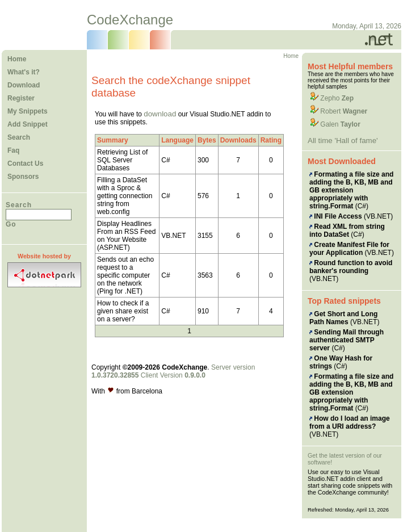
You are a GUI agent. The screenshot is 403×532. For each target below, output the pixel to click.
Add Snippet (28, 124)
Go (11, 224)
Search (19, 137)
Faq (13, 150)
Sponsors (23, 177)
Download (24, 85)
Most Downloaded (342, 161)
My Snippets (28, 111)
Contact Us (25, 164)
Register (21, 98)
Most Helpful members (350, 66)
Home (17, 59)
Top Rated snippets (344, 301)
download (160, 114)
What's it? (24, 72)
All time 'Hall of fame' (343, 141)
